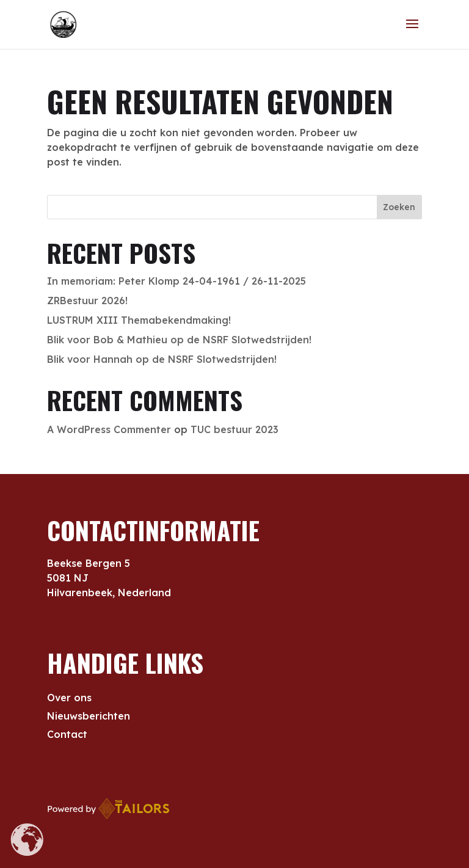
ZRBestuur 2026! (87, 301)
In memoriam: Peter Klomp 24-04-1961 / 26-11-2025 (176, 281)
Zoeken (399, 207)
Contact (67, 735)
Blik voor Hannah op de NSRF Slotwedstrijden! (162, 359)
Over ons (69, 698)
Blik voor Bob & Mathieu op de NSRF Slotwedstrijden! (179, 340)
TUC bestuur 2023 (234, 429)
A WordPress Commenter (109, 429)
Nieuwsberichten (89, 717)
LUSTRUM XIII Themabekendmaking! (139, 320)
